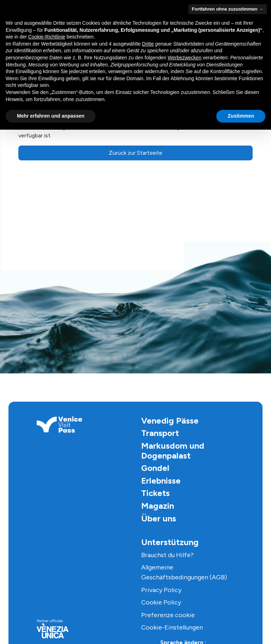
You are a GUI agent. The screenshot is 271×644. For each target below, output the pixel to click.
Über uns (159, 518)
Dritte (148, 44)
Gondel (155, 468)
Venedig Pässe (170, 421)
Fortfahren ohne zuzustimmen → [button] (228, 9)
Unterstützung (170, 542)
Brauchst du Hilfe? (167, 555)
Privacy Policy (161, 590)
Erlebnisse (161, 481)
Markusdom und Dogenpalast (173, 451)
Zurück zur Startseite (135, 153)
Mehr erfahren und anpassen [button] (51, 116)
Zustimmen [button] (241, 116)
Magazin (158, 506)
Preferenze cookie (168, 615)
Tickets (155, 493)
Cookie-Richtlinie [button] (47, 37)
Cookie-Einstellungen (172, 627)
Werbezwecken (184, 58)
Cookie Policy (161, 602)
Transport (160, 433)
